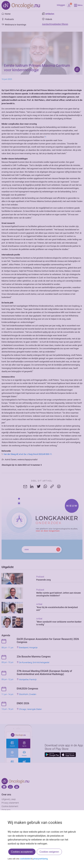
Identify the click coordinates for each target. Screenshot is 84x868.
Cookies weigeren (49, 852)
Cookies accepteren (22, 852)
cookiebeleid (25, 859)
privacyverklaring (40, 859)
